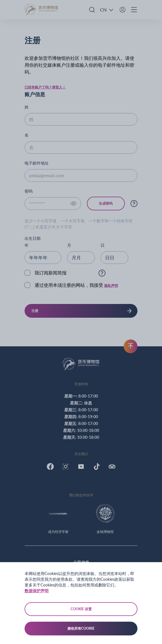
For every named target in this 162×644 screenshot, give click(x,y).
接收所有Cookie (81, 628)
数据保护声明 (37, 591)
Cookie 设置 (81, 609)
